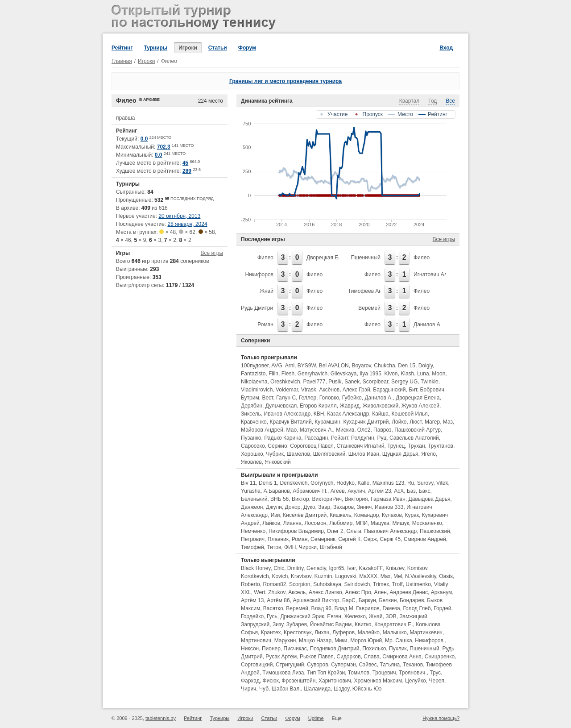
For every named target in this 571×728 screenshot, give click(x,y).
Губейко (352, 398)
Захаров (343, 507)
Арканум (442, 592)
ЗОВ (391, 616)
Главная (122, 61)
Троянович (413, 673)
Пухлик (398, 649)
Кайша (380, 414)
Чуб (264, 689)
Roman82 (274, 584)
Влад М (344, 608)
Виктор (300, 499)
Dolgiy (426, 366)
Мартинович (256, 641)
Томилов (359, 673)
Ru (411, 483)
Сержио (277, 446)
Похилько (374, 649)
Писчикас (295, 649)
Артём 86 (278, 600)
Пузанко (251, 438)
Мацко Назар (315, 641)
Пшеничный (366, 258)
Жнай (267, 291)
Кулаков (392, 515)
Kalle (363, 483)
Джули (274, 507)
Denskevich (294, 483)
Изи (275, 515)
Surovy (425, 483)
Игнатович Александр (441, 275)
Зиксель (251, 414)
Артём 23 (380, 491)
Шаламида (317, 689)
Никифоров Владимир (296, 531)
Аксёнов (329, 390)
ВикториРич (327, 499)
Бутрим (250, 398)
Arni (290, 366)
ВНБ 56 (279, 499)
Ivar (351, 568)
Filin (273, 374)
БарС (349, 600)
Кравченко (254, 422)
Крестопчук (298, 632)
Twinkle (430, 382)
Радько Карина (283, 438)
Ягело (428, 454)
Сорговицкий (257, 665)
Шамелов (298, 454)
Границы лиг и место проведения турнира (285, 81)
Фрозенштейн (298, 681)
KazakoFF (370, 568)
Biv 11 (248, 483)
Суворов (317, 665)
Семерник (323, 539)
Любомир (341, 523)
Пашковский (435, 531)
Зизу (278, 624)
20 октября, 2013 (179, 216)
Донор (293, 507)
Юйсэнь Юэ (367, 689)
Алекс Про (358, 592)
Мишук (401, 523)
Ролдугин (363, 438)
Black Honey (256, 568)
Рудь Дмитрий (259, 308)
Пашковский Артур (418, 430)
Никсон (250, 649)
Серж (370, 539)
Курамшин (327, 422)
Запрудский (255, 624)
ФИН (290, 547)
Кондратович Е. (393, 624)
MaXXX (368, 576)
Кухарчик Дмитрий (366, 422)
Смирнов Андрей (425, 539)
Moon (439, 374)
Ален (381, 592)
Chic (279, 568)
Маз (448, 422)
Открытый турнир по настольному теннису (195, 18)
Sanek (352, 382)
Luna (423, 374)
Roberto (250, 584)
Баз (411, 491)
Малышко (395, 632)
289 (187, 171)
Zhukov (277, 592)
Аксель (297, 592)
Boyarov (361, 366)
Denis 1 (268, 483)
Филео (265, 258)
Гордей (442, 608)
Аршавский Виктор (316, 600)
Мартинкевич (426, 632)
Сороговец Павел (312, 446)
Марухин (285, 641)
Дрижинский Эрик (302, 616)
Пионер (271, 649)
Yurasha (251, 491)
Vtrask (309, 390)
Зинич (364, 507)
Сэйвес (368, 665)
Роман (265, 324)
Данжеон (252, 507)
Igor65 (336, 568)
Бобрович (432, 390)
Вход (446, 48)
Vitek (442, 483)
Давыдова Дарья (430, 499)
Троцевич (384, 673)
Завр (324, 507)
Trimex (381, 584)
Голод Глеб (417, 608)
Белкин (388, 600)
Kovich (280, 576)
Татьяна (390, 665)
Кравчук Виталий (290, 422)
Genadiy (316, 568)
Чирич (248, 689)
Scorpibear (375, 382)
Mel (398, 576)
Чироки (308, 547)
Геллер (308, 398)
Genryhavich (312, 374)
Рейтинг (122, 48)
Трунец (396, 446)
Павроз (382, 430)
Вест (267, 398)
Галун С (286, 398)
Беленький (254, 499)
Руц (382, 438)
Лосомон (316, 523)
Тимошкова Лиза (283, 673)
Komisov (417, 568)
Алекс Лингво (325, 592)
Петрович (253, 539)
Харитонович (335, 681)
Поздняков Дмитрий (335, 649)
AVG (277, 366)
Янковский (278, 462)
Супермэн (343, 665)
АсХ (399, 491)
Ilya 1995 (370, 374)
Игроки (188, 48)
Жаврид (350, 406)
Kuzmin (323, 576)
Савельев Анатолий (414, 438)
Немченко (253, 531)
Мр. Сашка (399, 641)
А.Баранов (277, 491)
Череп (437, 681)
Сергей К (349, 539)
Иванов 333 (389, 507)
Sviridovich (357, 584)
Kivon (391, 374)
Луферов (343, 632)
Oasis (446, 576)
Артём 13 (252, 600)
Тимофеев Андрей (371, 291)
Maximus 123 (388, 483)
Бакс (425, 491)
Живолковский (381, 406)
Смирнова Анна (402, 657)
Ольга (354, 531)
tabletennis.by (161, 718)
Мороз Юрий (366, 641)
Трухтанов (441, 446)
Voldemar (287, 390)
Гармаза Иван (388, 499)
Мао (292, 430)
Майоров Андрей (262, 430)
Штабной (331, 547)
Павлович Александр (390, 531)
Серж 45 (390, 539)
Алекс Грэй (356, 390)
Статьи (218, 48)
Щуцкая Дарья (400, 454)
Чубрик (275, 454)
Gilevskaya (344, 374)
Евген (334, 616)
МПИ (362, 523)
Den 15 (407, 366)
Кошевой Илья (410, 414)
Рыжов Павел (317, 657)
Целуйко (416, 681)
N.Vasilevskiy (421, 576)
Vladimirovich (257, 390)
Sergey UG (404, 382)
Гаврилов (368, 608)
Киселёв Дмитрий (305, 515)
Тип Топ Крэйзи (326, 673)
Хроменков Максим (378, 681)
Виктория (356, 499)
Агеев (338, 491)
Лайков (271, 523)
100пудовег (255, 366)
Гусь (272, 616)
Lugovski (345, 576)
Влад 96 (321, 608)
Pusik (335, 382)
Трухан (416, 446)
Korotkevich (255, 576)
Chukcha (384, 366)
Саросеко (253, 446)
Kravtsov (301, 576)
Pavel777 (314, 382)
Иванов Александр (288, 414)
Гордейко (252, 616)
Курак (412, 515)
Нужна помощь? (441, 718)
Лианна (292, 523)
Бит (413, 390)
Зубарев (297, 624)
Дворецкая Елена (328, 258)
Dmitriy (295, 568)
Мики (341, 641)
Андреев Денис (409, 592)
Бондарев (412, 600)
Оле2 (364, 430)
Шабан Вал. (286, 689)
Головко (329, 398)
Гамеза (391, 608)
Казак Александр (348, 414)
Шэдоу (341, 689)
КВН (319, 414)
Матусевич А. (317, 430)
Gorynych (322, 483)
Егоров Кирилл (318, 406)
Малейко (369, 632)
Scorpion (300, 584)
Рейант (339, 438)
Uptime (316, 718)
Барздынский (389, 390)
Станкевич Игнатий (360, 446)
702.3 (164, 147)
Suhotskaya (327, 584)
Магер (432, 422)
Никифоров (259, 275)
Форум (247, 48)
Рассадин (316, 438)
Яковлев (251, 462)
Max (386, 576)
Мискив (345, 430)
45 (185, 163)
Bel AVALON (334, 366)
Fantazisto (253, 374)
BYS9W (307, 366)
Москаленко (427, 523)
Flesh (288, 374)
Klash (407, 374)
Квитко (363, 624)
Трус (435, 673)
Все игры (212, 253)
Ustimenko (418, 584)
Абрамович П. (310, 491)
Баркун (367, 600)
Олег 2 (335, 531)
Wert (259, 592)
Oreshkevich (285, 382)
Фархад (250, 681)
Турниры (155, 48)
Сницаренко (440, 657)
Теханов (413, 665)
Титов (274, 547)
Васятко (273, 608)
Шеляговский (329, 454)
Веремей (369, 308)
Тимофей (252, 547)
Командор (367, 515)
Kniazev (395, 568)
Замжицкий (413, 616)
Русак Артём (281, 657)
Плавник (278, 539)
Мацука (380, 523)
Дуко (309, 507)
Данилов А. (428, 324)
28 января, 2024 (188, 224)
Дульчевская (281, 406)
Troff (397, 584)
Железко (355, 616)
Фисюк (271, 681)
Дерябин (252, 406)
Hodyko (345, 483)
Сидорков (349, 657)
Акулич (356, 491)
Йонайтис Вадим (331, 624)
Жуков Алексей (420, 406)
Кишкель (340, 515)
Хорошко (252, 454)
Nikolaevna (254, 382)
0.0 (144, 139)
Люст (416, 422)
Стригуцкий (290, 665)
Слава (371, 657)
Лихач (322, 632)
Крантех (271, 632)
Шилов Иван (364, 454)
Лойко (399, 422)
